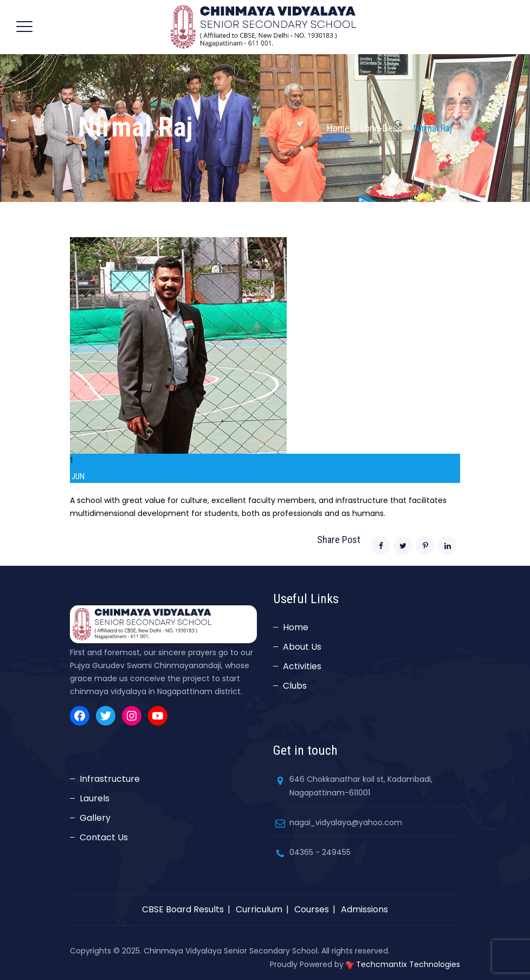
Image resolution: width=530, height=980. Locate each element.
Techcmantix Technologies (408, 964)
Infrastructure (110, 779)
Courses (312, 909)
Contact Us (104, 837)
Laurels (95, 798)
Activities (302, 666)
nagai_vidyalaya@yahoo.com (346, 822)
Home (338, 128)
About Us (302, 647)
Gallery (95, 818)
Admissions (364, 909)
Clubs (295, 686)
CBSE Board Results (183, 909)
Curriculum (259, 909)
